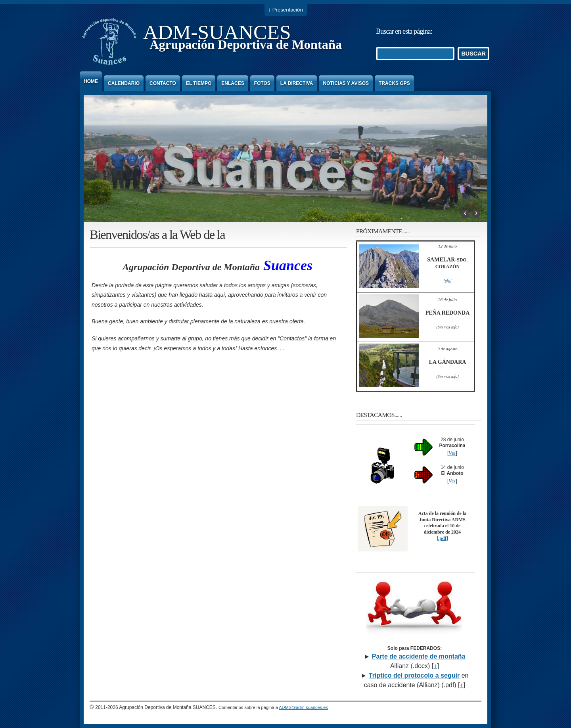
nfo (447, 280)
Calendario (124, 83)
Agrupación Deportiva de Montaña (246, 44)
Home (91, 81)
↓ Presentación (286, 10)
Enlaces (233, 83)
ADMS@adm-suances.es (303, 707)
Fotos (262, 83)
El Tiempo (199, 83)
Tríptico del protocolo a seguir (414, 675)
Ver (452, 453)
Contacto (163, 83)
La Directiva (297, 83)
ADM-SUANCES (217, 32)
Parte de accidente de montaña (419, 656)
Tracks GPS (394, 83)
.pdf (442, 538)
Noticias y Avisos (346, 83)
